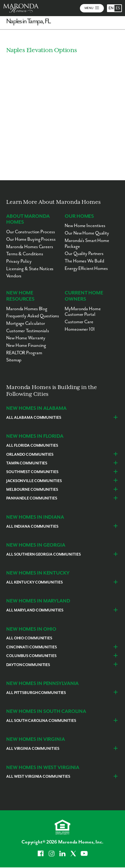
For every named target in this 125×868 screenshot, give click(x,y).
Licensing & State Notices (30, 269)
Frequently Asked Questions (33, 316)
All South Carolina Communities (41, 721)
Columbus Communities (31, 656)
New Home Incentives (85, 226)
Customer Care (79, 322)
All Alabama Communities (34, 418)
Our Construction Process (30, 232)
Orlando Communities (30, 455)
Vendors (14, 276)
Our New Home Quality (87, 233)
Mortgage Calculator (26, 323)
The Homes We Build (84, 261)
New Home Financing (26, 345)
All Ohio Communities (29, 638)
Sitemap (14, 360)
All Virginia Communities (33, 749)
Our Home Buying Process (31, 239)
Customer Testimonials (28, 331)
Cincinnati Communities (32, 647)
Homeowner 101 (80, 329)
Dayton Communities (28, 665)
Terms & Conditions (25, 254)
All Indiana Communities (32, 527)
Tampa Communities (27, 463)
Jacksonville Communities (34, 481)
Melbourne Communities (32, 490)
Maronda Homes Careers (30, 247)
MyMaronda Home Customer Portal (83, 312)
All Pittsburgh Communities (36, 693)
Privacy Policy (19, 261)
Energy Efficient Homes (86, 268)
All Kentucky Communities (34, 582)
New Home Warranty (26, 338)
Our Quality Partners (84, 254)
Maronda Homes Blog (27, 309)
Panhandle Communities (32, 498)
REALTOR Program (24, 353)
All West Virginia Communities (38, 777)
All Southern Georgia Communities (43, 555)
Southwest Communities (32, 472)
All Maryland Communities (35, 610)
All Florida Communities (32, 446)
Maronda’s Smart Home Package (87, 244)
